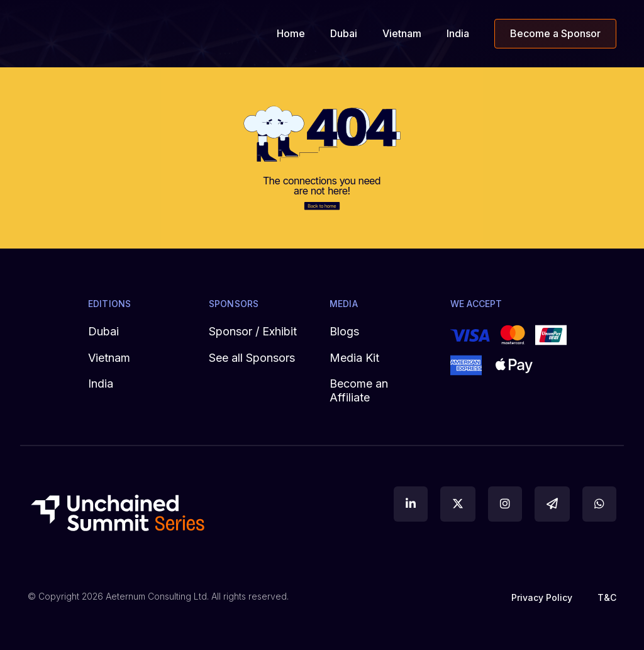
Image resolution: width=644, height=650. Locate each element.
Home (291, 34)
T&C (607, 597)
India (458, 34)
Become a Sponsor (555, 34)
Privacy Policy (542, 597)
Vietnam (402, 34)
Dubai (344, 34)
